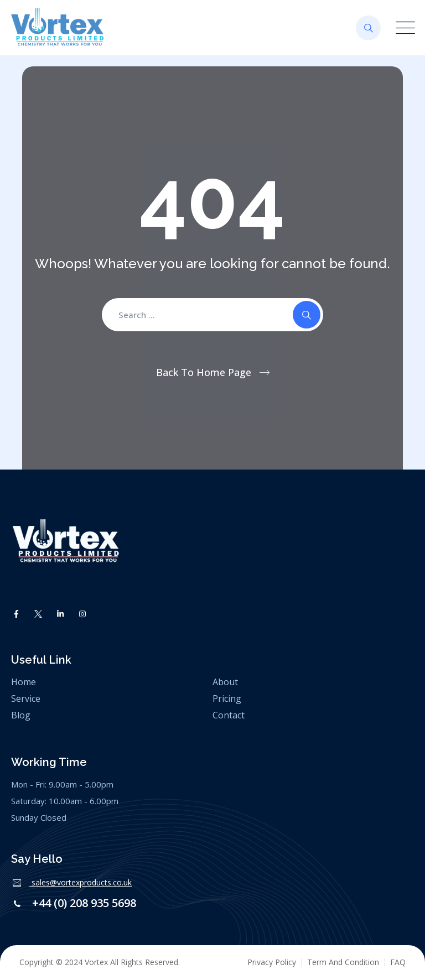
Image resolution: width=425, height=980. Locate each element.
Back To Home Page (204, 372)
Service (26, 698)
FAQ (398, 962)
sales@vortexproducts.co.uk (81, 882)
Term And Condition (343, 962)
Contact (229, 715)
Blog (21, 715)
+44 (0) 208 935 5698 (83, 903)
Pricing (227, 698)
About (225, 682)
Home (24, 682)
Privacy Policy (272, 962)
